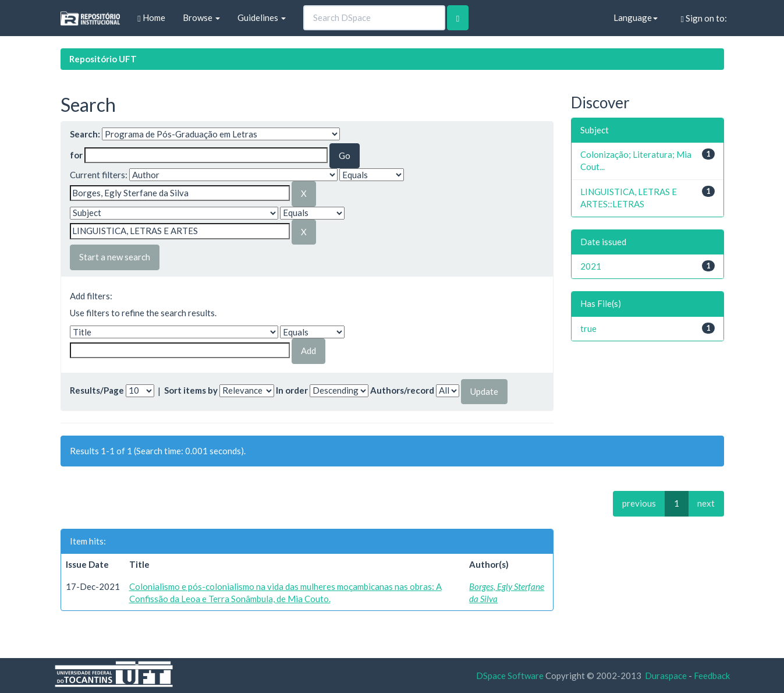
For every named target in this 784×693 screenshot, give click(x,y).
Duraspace (666, 676)
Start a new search (115, 257)
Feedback (712, 676)
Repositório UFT (103, 59)
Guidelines (262, 17)
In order (292, 390)
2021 (591, 266)
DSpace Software (510, 676)
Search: (85, 134)
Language (636, 17)
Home (151, 18)
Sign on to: (704, 18)
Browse (201, 17)
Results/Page (97, 390)
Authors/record (402, 390)
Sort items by (191, 390)
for (76, 155)
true (588, 328)
